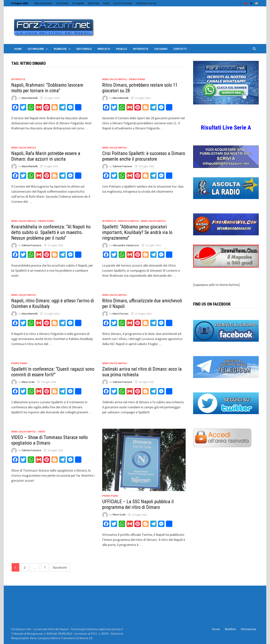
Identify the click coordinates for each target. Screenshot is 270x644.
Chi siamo (161, 49)
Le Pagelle (78, 3)
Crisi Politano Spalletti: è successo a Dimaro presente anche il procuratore (144, 156)
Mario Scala (28, 382)
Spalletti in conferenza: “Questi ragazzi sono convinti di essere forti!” (53, 372)
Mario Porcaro (121, 314)
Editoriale (93, 3)
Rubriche (60, 49)
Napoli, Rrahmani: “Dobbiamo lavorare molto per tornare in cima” (47, 88)
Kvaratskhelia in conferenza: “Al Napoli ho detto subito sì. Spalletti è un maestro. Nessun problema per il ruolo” (51, 232)
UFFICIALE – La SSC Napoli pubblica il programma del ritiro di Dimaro (138, 504)
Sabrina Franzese (122, 166)
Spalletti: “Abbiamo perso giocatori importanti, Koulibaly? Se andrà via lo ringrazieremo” (137, 232)
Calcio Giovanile (123, 3)
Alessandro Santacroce (126, 245)
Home (18, 49)
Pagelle (122, 49)
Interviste (141, 49)
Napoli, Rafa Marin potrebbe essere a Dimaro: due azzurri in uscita (46, 156)
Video (106, 3)
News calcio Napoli (115, 79)
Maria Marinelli (30, 98)
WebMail (230, 629)
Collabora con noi (146, 3)
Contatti (180, 49)
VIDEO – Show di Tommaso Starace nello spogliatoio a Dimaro (49, 440)
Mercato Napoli (43, 3)
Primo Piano (137, 79)
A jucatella (62, 3)
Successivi (60, 567)
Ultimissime (36, 49)
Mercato (104, 49)
